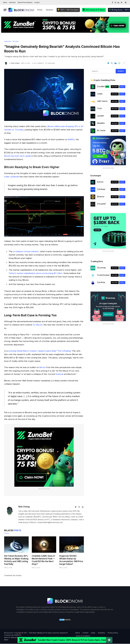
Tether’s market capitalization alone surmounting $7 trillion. (36, 273)
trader (7, 176)
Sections (50, 10)
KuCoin (100, 182)
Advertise (12, 2)
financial (60, 373)
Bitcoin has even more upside (18, 156)
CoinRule (101, 282)
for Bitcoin (38, 324)
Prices (40, 10)
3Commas (101, 268)
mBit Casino (102, 101)
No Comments (38, 63)
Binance (101, 197)
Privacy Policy (113, 632)
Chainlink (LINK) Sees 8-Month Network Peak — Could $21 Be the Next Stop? (44, 559)
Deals (93, 632)
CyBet (100, 94)
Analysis (7, 41)
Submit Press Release (25, 2)
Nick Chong (15, 63)
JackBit (100, 116)
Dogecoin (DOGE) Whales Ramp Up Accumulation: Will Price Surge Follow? (71, 559)
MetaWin (101, 123)
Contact (37, 2)
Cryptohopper (103, 275)
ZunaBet (103, 87)
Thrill (99, 108)
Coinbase (101, 189)
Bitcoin (16, 41)
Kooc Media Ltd (39, 632)
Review (115, 87)
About (5, 2)
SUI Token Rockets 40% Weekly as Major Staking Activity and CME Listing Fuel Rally (16, 559)
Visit (122, 87)
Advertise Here (44, 488)
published (15, 176)
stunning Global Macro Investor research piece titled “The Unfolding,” (41, 350)
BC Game (101, 130)
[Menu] (5, 10)
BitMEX (71, 139)
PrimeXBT (102, 204)
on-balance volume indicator (26, 251)
